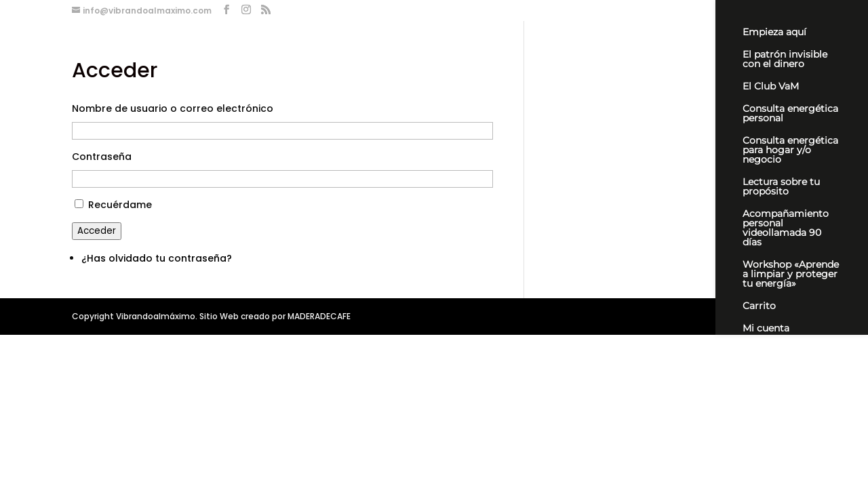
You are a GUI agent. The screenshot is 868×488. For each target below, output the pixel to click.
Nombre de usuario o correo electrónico (173, 108)
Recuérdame (120, 205)
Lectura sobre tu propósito (781, 187)
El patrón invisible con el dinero (785, 60)
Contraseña (102, 157)
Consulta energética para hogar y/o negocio (790, 150)
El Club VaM (771, 87)
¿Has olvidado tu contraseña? (157, 258)
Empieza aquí (774, 33)
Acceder (97, 231)
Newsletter (768, 351)
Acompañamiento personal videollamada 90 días (786, 228)
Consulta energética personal (790, 114)
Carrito (759, 306)
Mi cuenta (766, 329)
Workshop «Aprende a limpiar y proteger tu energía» (791, 274)
